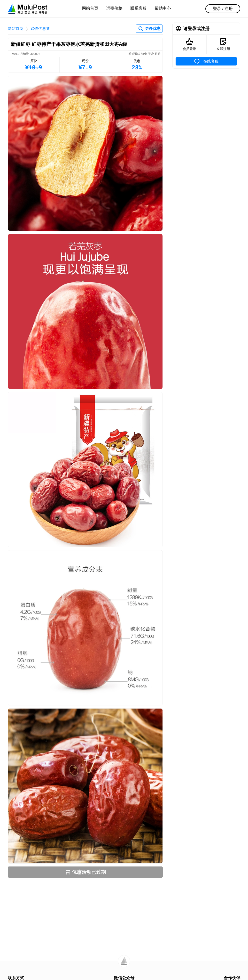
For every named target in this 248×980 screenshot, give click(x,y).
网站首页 (90, 8)
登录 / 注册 (223, 9)
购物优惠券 (40, 29)
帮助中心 (163, 8)
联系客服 (139, 8)
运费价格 (114, 8)
